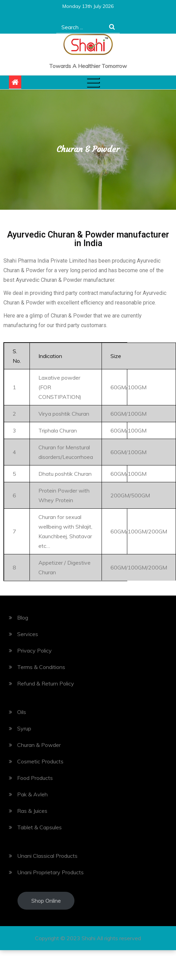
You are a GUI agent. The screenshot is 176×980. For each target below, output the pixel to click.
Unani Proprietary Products (50, 872)
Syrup (24, 728)
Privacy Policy (34, 650)
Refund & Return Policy (46, 683)
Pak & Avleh (32, 794)
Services (28, 634)
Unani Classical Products (47, 856)
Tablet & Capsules (39, 827)
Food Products (35, 778)
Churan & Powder (39, 745)
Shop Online (46, 901)
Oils (22, 712)
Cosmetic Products (40, 761)
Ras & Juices (32, 811)
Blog (23, 618)
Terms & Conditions (41, 667)
